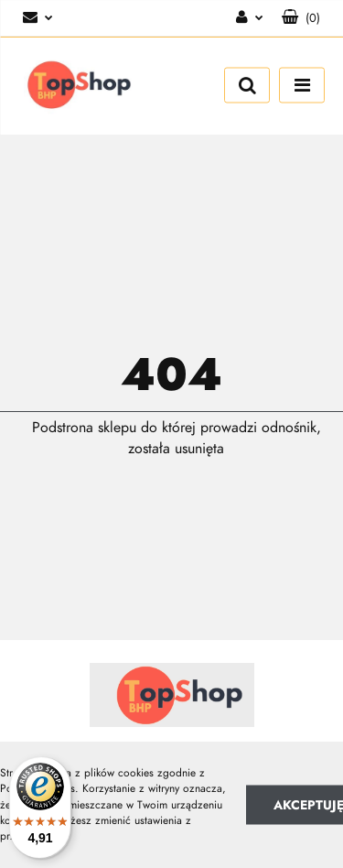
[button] (301, 18)
